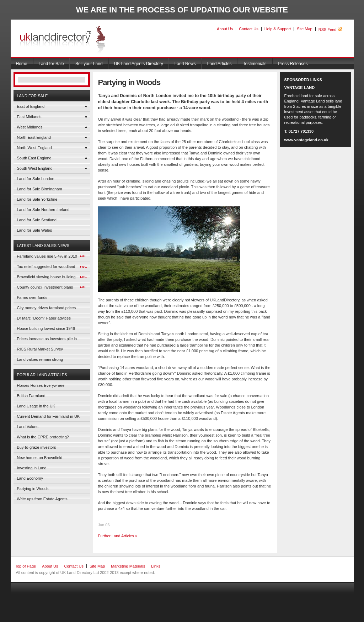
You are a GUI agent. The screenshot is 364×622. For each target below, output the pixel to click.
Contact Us (248, 29)
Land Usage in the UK (36, 406)
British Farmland (31, 396)
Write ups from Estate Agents (42, 499)
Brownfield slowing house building (46, 277)
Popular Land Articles (42, 375)
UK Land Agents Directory (139, 64)
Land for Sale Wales (35, 230)
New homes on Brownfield (40, 458)
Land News (185, 64)
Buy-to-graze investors (37, 447)
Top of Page (26, 566)
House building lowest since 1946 (46, 328)
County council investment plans (45, 287)
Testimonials (255, 64)
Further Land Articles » (118, 536)
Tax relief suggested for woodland (46, 267)
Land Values (28, 427)
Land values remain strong (40, 359)
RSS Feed (330, 30)
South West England (35, 168)
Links (156, 566)
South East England (34, 158)
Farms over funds (32, 297)
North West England (34, 148)
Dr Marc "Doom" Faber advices (44, 318)
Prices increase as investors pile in (47, 339)
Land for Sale (51, 64)
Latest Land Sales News (43, 246)
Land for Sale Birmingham (40, 189)
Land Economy (30, 478)
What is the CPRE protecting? (43, 437)
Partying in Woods (33, 489)
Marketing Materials (128, 566)
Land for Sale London (36, 179)
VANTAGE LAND (300, 88)
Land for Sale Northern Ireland (43, 210)
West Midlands (30, 127)
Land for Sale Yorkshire (37, 199)
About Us (225, 29)
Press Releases (293, 64)
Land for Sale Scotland (37, 220)
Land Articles (220, 64)
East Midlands (29, 117)
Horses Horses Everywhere (41, 385)
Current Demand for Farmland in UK (49, 416)
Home (22, 64)
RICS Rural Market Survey (40, 349)
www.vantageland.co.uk (306, 140)
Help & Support (278, 29)
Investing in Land (32, 468)
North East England (34, 137)
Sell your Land (89, 64)
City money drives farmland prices (47, 308)
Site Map (304, 29)
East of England (31, 106)
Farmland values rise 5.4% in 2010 (47, 256)
